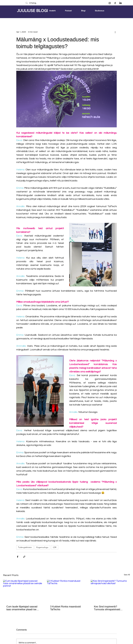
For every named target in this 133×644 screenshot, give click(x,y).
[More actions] (115, 32)
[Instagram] (110, 3)
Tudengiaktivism (25, 547)
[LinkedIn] (121, 3)
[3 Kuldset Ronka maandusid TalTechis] (67, 591)
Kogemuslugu (42, 547)
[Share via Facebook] (18, 557)
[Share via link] (24, 557)
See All (127, 575)
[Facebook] (115, 3)
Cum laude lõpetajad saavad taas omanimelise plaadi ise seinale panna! (22, 608)
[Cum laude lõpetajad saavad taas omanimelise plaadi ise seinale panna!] (23, 591)
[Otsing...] (63, 3)
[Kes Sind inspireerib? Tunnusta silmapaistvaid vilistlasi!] (110, 591)
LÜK (55, 547)
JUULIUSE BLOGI (32, 11)
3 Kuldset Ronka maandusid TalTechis (65, 608)
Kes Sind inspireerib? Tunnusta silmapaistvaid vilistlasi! (107, 608)
